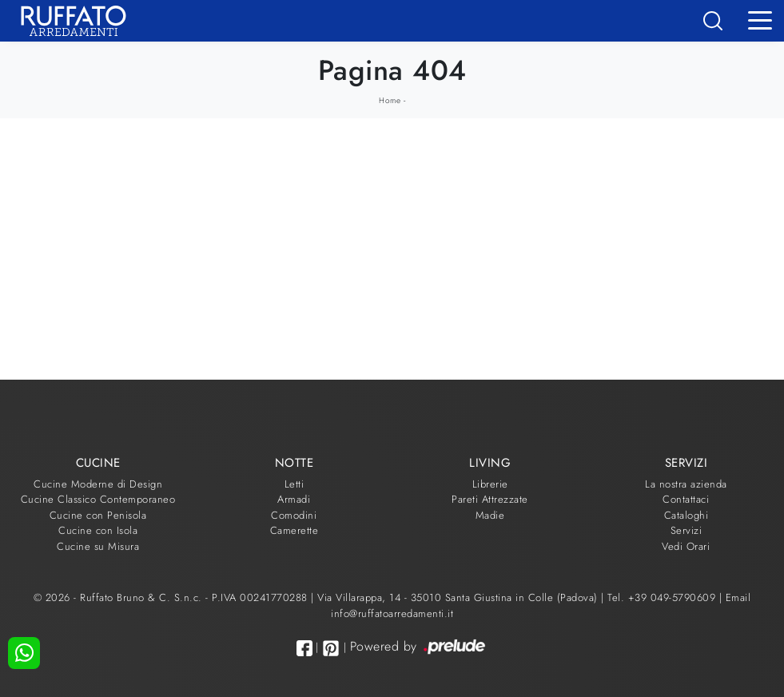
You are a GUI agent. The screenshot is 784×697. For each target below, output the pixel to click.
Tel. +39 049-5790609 (663, 597)
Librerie (490, 484)
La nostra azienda (686, 484)
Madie (490, 515)
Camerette (294, 530)
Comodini (294, 515)
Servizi (686, 530)
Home (390, 100)
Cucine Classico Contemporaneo (98, 499)
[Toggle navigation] (760, 19)
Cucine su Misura (98, 546)
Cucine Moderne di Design (98, 484)
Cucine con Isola (98, 530)
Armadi (294, 499)
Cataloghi (686, 515)
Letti (294, 484)
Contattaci (686, 499)
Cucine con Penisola (98, 515)
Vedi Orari (686, 546)
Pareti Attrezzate (490, 499)
